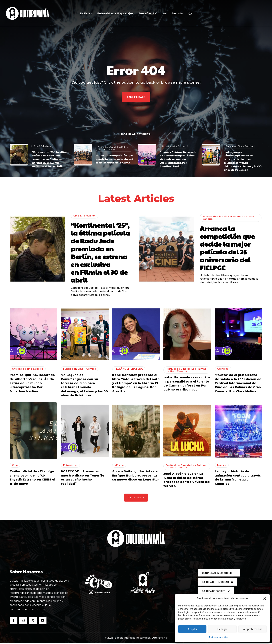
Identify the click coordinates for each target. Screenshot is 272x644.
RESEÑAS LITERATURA (129, 370)
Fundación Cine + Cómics (239, 146)
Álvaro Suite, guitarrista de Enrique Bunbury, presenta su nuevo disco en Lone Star (136, 477)
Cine (15, 466)
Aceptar (192, 629)
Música (119, 466)
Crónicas (223, 370)
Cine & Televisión (42, 146)
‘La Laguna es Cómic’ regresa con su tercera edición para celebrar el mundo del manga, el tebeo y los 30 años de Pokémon (243, 161)
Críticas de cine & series (174, 146)
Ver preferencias (252, 629)
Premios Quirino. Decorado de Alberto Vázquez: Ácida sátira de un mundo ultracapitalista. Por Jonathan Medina (178, 159)
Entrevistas (70, 466)
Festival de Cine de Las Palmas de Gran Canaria (114, 148)
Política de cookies (219, 637)
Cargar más (136, 499)
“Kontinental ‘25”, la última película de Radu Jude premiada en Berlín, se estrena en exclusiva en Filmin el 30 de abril (50, 159)
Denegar (222, 629)
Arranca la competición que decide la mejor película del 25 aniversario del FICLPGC (114, 159)
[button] (265, 599)
